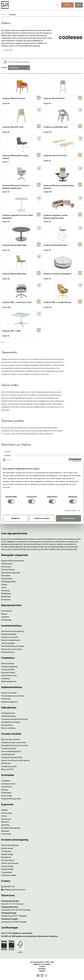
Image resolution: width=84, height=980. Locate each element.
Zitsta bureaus (7, 564)
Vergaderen (6, 781)
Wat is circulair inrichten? (11, 739)
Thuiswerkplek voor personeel (13, 696)
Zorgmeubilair (7, 872)
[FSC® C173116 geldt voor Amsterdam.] (42, 933)
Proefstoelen (6, 834)
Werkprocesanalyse (9, 634)
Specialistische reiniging (10, 722)
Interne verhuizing (8, 728)
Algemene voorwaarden (42, 964)
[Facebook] (38, 976)
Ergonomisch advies (9, 675)
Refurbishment (7, 725)
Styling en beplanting (9, 667)
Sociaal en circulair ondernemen (14, 743)
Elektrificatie (6, 597)
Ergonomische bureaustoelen (13, 561)
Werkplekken (6, 594)
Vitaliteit (4, 810)
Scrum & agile (7, 796)
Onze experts (6, 611)
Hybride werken (7, 848)
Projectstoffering (8, 570)
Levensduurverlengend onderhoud (14, 719)
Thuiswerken (6, 851)
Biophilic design (7, 854)
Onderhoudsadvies (8, 716)
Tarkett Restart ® (8, 754)
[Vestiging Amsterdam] (42, 901)
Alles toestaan (68, 518)
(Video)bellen (6, 793)
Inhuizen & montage (9, 693)
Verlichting (5, 591)
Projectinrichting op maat (11, 799)
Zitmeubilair (6, 576)
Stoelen (4, 585)
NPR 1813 (5, 822)
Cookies (42, 967)
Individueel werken (8, 784)
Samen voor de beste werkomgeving (15, 760)
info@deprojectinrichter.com (13, 890)
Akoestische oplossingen (11, 573)
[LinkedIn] (42, 976)
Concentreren (7, 787)
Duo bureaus (6, 567)
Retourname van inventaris (12, 649)
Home (4, 15)
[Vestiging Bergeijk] (42, 913)
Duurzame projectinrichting (12, 757)
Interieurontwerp (8, 664)
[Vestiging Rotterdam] (42, 907)
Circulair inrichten (8, 669)
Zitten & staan (7, 813)
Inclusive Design (7, 866)
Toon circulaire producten (19, 62)
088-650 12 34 (8, 887)
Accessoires (6, 600)
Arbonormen (6, 819)
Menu (79, 5)
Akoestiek (5, 831)
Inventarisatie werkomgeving (12, 631)
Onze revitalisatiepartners (11, 751)
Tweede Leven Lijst (9, 748)
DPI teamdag (6, 620)
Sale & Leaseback (8, 643)
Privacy (4, 816)
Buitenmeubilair (7, 869)
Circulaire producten (9, 766)
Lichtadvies (6, 679)
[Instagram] (46, 976)
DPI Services (6, 699)
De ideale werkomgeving (11, 828)
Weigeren (16, 518)
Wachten (5, 790)
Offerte (67, 5)
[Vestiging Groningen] (42, 919)
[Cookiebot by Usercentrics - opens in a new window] (70, 460)
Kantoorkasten (7, 579)
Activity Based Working (10, 845)
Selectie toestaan (42, 518)
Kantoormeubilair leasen (11, 640)
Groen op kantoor (8, 860)
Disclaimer (42, 969)
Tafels (4, 588)
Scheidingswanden (9, 582)
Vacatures (5, 617)
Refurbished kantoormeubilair (13, 646)
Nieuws (4, 614)
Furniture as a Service (10, 637)
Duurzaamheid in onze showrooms (15, 745)
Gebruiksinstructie (8, 713)
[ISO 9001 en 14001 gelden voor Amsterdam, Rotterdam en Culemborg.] (42, 936)
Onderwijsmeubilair (9, 875)
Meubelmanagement (9, 702)
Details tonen (71, 510)
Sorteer (4, 68)
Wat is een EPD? (7, 769)
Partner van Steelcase (10, 863)
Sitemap (42, 971)
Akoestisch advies (8, 673)
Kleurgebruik (6, 857)
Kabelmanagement (9, 681)
